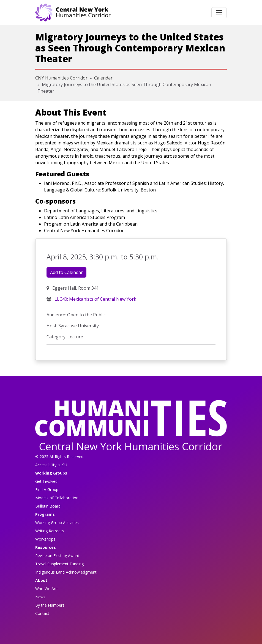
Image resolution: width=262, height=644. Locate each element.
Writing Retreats (50, 531)
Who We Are (46, 589)
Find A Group (47, 490)
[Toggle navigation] (219, 13)
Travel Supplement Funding (59, 564)
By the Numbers (50, 605)
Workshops (45, 539)
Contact (42, 613)
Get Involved (46, 481)
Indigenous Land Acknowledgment (66, 572)
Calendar (103, 78)
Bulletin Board (48, 506)
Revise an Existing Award (57, 556)
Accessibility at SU (51, 465)
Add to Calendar (66, 272)
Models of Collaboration (57, 498)
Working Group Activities (57, 523)
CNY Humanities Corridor (61, 78)
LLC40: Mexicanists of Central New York (95, 299)
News (40, 597)
